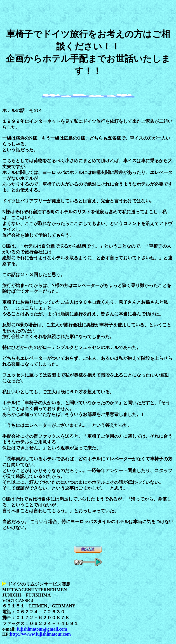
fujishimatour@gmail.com (41, 629)
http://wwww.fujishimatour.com (40, 634)
